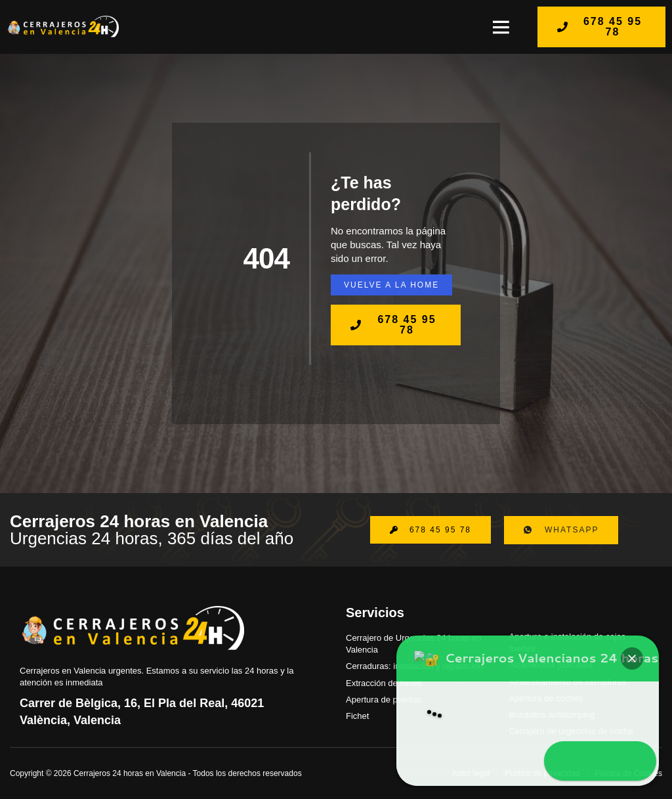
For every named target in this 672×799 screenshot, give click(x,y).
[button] (501, 27)
